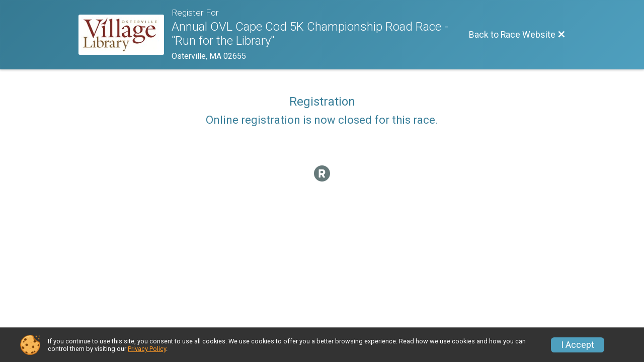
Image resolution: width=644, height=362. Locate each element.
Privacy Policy (147, 349)
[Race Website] (125, 35)
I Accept (578, 345)
